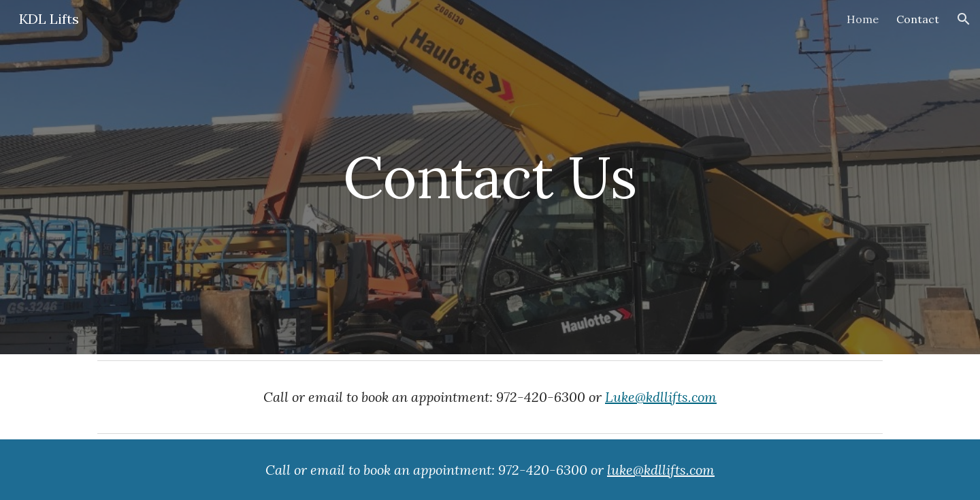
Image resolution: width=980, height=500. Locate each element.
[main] (490, 177)
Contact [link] (918, 19)
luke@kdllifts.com (661, 470)
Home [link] (863, 19)
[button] (964, 19)
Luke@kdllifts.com (661, 397)
